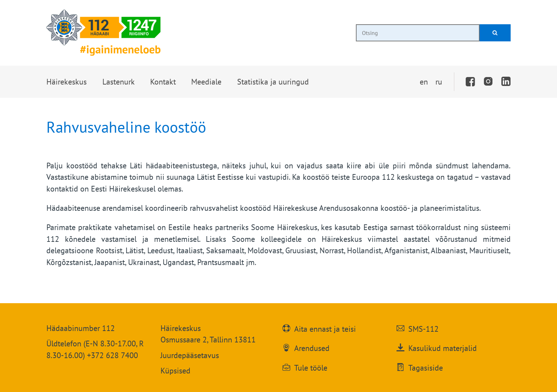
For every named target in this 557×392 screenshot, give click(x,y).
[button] (66, 82)
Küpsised (175, 371)
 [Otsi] (495, 33)
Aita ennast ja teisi (325, 328)
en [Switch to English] (424, 82)
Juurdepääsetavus (190, 355)
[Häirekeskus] (103, 33)
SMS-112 (423, 328)
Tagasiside (426, 367)
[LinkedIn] (506, 82)
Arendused (312, 347)
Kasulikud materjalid (443, 347)
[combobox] (418, 33)
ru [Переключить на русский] (439, 82)
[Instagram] (488, 82)
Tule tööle (311, 367)
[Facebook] (471, 82)
